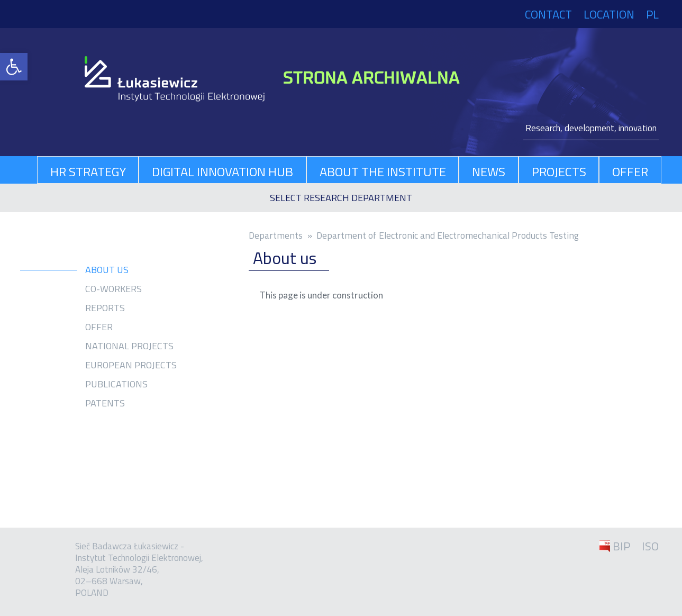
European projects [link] (131, 365)
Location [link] (609, 14)
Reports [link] (105, 308)
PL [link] (652, 14)
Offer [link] (630, 171)
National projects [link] (129, 346)
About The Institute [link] (383, 171)
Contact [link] (548, 14)
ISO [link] (650, 546)
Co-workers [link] (113, 289)
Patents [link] (105, 403)
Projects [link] (559, 171)
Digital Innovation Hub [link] (222, 171)
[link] (14, 67)
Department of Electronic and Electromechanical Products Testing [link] (448, 235)
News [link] (489, 171)
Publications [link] (116, 384)
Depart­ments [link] (276, 235)
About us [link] (107, 270)
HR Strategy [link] (88, 171)
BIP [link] (621, 546)
